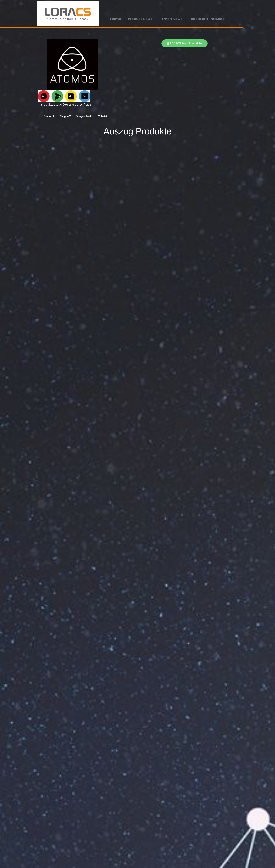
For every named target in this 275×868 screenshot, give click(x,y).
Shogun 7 (65, 116)
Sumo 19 (49, 116)
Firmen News (171, 19)
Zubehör (103, 116)
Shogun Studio (85, 116)
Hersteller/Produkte (207, 19)
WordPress (70, 864)
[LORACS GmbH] (68, 14)
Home (116, 19)
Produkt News (140, 19)
